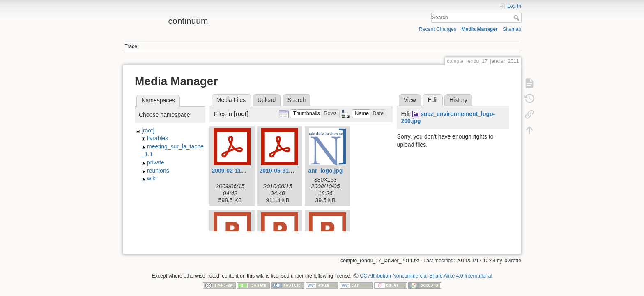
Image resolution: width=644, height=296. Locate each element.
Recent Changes (438, 29)
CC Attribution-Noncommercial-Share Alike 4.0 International (426, 269)
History (458, 100)
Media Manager (480, 29)
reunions (158, 171)
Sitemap (512, 29)
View (410, 100)
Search (517, 18)
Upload (267, 100)
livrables (158, 138)
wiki (152, 178)
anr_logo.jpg (325, 171)
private (156, 162)
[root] (148, 130)
